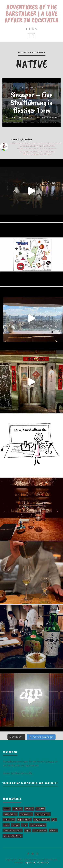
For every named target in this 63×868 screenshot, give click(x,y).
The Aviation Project (13, 830)
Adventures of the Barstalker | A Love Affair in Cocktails (31, 14)
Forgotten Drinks (41, 819)
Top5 (27, 830)
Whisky (53, 830)
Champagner (26, 814)
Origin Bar (40, 117)
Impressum (29, 863)
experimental (24, 819)
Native (9, 117)
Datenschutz (42, 863)
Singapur (52, 117)
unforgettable (40, 830)
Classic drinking (42, 814)
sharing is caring (38, 825)
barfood (29, 809)
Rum (24, 825)
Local (6, 825)
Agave (7, 809)
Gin (54, 819)
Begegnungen (10, 814)
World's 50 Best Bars (13, 836)
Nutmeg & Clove (23, 117)
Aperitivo (17, 809)
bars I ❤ (40, 809)
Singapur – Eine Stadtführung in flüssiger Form (31, 102)
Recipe (15, 825)
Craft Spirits (9, 819)
